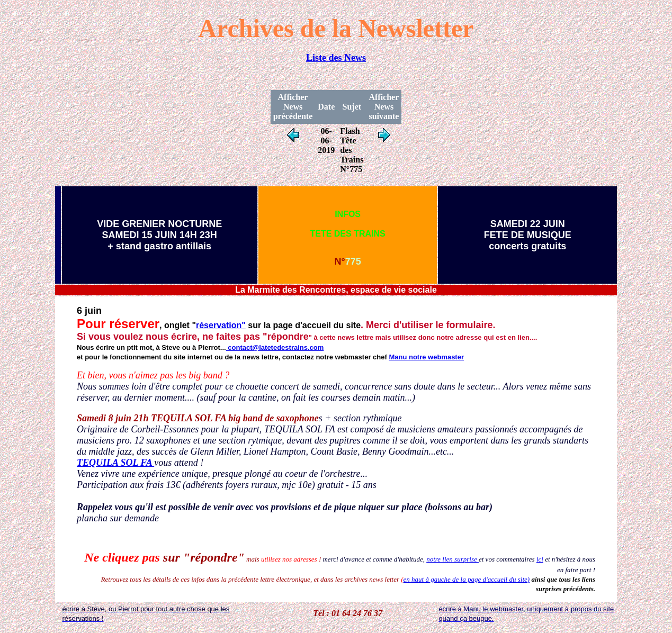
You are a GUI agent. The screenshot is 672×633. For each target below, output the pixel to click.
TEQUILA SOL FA (115, 463)
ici (540, 559)
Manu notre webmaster (426, 357)
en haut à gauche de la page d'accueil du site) (467, 579)
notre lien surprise (453, 559)
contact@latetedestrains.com (275, 347)
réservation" (221, 325)
